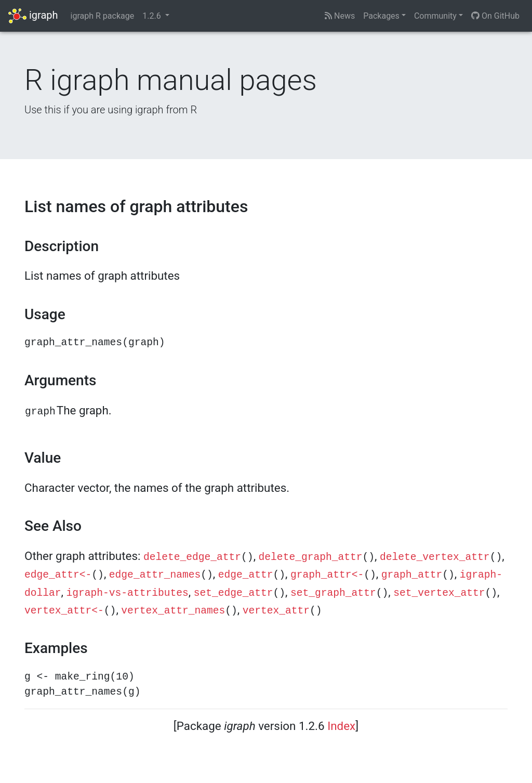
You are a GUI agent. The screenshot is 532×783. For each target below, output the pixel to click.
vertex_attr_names (173, 611)
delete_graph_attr (311, 557)
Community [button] (435, 16)
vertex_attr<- (64, 611)
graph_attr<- (327, 575)
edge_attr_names (155, 575)
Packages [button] (381, 16)
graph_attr (412, 575)
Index (341, 726)
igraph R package (103, 16)
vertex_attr (276, 611)
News (340, 16)
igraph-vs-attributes (128, 593)
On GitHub (495, 16)
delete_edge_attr (192, 557)
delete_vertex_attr (435, 557)
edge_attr (246, 575)
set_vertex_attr (439, 593)
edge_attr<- (58, 575)
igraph (33, 16)
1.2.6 (152, 16)
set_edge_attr (234, 593)
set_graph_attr (333, 593)
